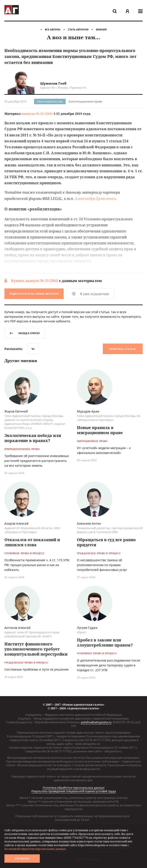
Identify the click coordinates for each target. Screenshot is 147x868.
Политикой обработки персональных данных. (35, 849)
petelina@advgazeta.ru (96, 722)
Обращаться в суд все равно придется (106, 542)
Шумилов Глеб (53, 83)
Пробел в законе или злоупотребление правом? (105, 643)
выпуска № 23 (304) (37, 114)
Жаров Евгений (16, 412)
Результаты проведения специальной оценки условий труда (74, 791)
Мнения (101, 29)
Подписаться (34, 294)
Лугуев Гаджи (87, 628)
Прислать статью (123, 349)
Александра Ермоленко (95, 199)
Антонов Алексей (17, 628)
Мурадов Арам (88, 412)
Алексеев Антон (89, 524)
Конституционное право (85, 101)
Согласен (22, 859)
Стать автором (78, 29)
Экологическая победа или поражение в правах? (33, 438)
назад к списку (25, 333)
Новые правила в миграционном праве (100, 430)
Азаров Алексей (16, 524)
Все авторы (53, 29)
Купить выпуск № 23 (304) (35, 281)
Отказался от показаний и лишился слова (32, 542)
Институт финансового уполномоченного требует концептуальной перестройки (36, 649)
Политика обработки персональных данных (74, 788)
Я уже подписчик (91, 294)
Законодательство (50, 101)
